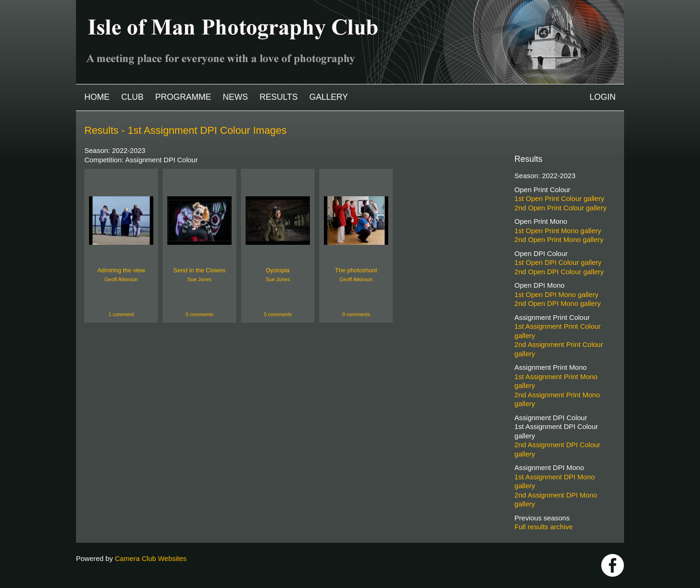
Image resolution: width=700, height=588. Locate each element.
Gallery (329, 97)
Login (603, 97)
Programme (183, 97)
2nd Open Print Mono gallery (559, 239)
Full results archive (544, 527)
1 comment (121, 314)
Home (97, 97)
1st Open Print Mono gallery (558, 231)
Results (279, 97)
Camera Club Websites (151, 558)
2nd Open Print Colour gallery (561, 208)
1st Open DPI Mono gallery (556, 294)
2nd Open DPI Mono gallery (558, 303)
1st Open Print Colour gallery (559, 198)
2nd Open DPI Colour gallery (559, 272)
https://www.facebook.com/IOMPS (613, 565)
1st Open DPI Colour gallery (558, 262)
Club (132, 97)
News (235, 97)
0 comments (199, 314)
